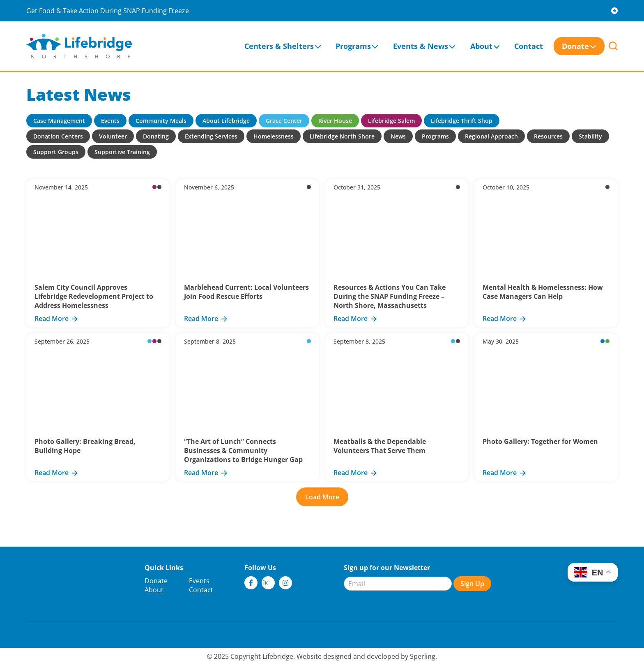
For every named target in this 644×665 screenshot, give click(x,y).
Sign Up (472, 584)
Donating (156, 136)
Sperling (423, 656)
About (481, 46)
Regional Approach (491, 136)
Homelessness (274, 136)
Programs (353, 46)
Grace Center (284, 121)
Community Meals (161, 121)
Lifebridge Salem (391, 121)
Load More (322, 497)
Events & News (421, 46)
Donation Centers (58, 136)
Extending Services (211, 136)
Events (110, 121)
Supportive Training (122, 152)
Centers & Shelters (279, 46)
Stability (590, 136)
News (398, 136)
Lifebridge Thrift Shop (462, 121)
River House (335, 121)
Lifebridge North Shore (342, 136)
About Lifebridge (226, 121)
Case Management (59, 121)
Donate (575, 46)
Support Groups (56, 152)
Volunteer (113, 136)
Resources (548, 136)
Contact (529, 46)
